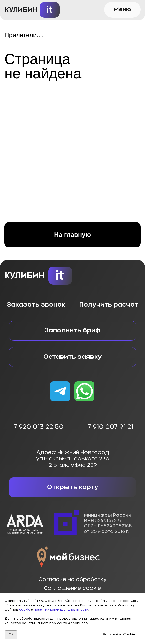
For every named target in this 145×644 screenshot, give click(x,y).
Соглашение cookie (72, 588)
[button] (122, 10)
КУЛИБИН (21, 10)
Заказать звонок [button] (36, 305)
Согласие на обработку (72, 580)
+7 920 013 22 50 (37, 427)
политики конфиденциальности (61, 610)
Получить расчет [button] (109, 305)
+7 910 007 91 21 (109, 427)
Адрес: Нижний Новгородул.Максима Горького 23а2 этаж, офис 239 (73, 459)
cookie (25, 610)
